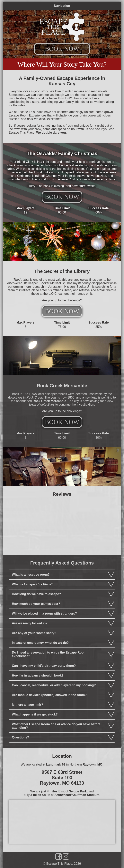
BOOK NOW (62, 49)
